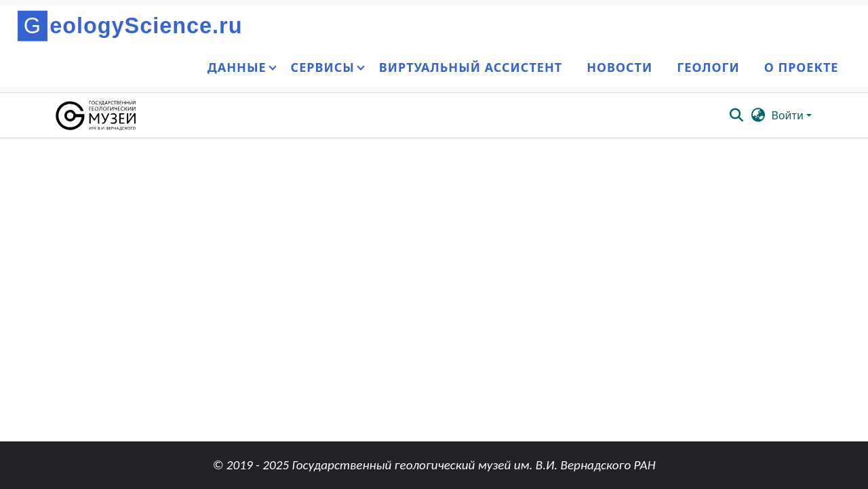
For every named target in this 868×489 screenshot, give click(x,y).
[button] (97, 115)
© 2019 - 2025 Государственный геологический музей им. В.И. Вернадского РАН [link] (434, 465)
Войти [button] (789, 115)
